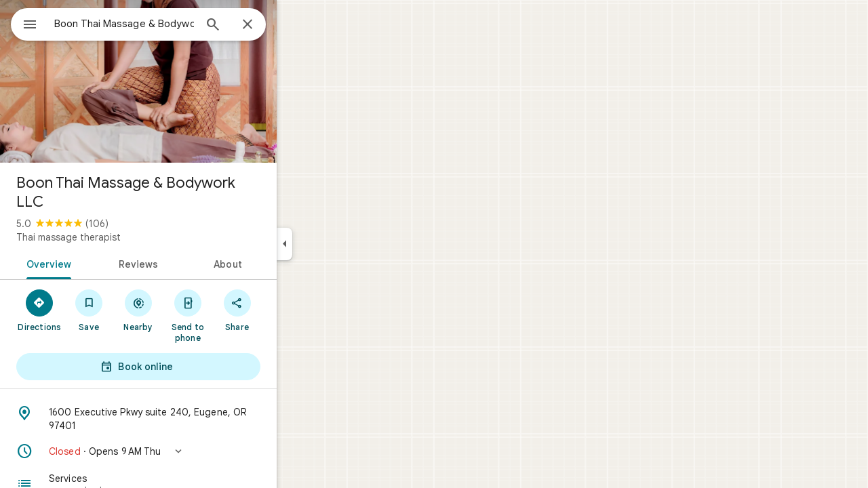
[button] (187, 451)
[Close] (296, 25)
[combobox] (159, 24)
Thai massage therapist (117, 237)
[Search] (262, 26)
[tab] (95, 263)
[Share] (286, 310)
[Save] (138, 310)
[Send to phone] (236, 315)
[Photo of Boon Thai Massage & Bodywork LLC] (187, 81)
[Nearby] (188, 310)
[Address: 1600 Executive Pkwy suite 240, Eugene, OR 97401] (187, 419)
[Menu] (24, 23)
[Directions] (88, 310)
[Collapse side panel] (333, 244)
